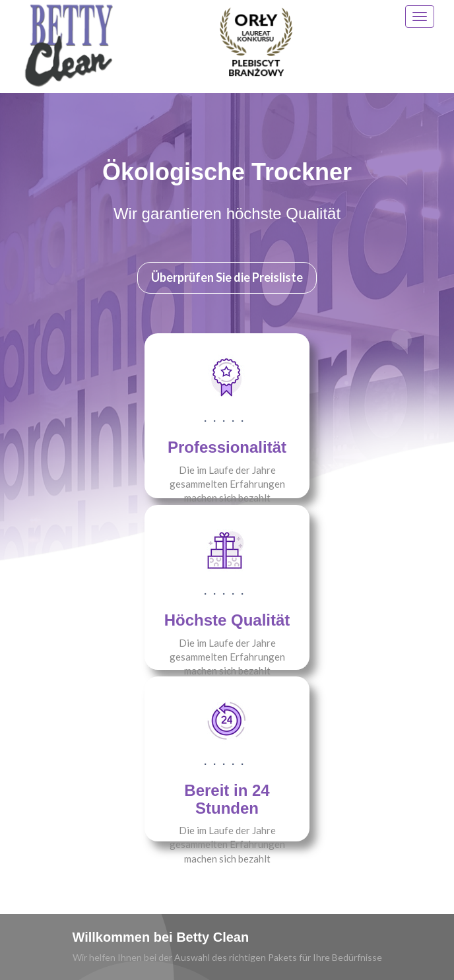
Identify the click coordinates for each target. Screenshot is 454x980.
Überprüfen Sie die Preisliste (227, 277)
